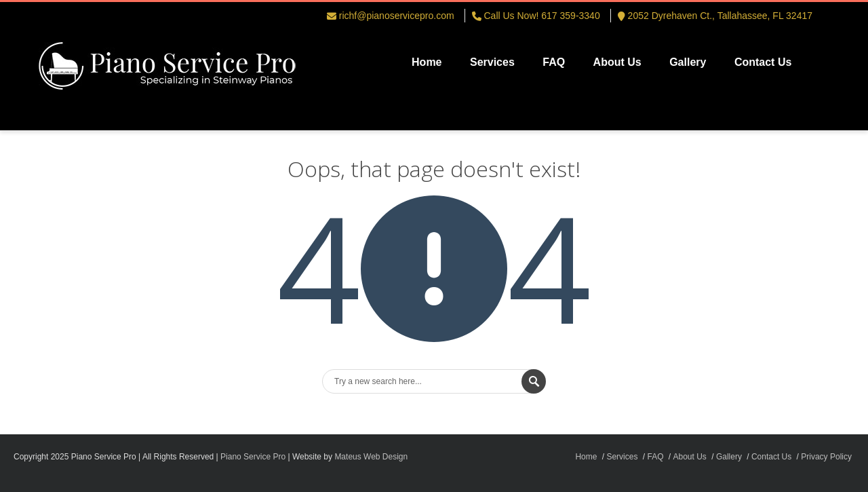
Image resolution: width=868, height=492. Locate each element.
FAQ (554, 62)
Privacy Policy (826, 457)
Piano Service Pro (253, 457)
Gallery (688, 62)
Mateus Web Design (371, 457)
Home (427, 62)
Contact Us (763, 62)
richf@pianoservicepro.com (397, 16)
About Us (617, 62)
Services (492, 62)
